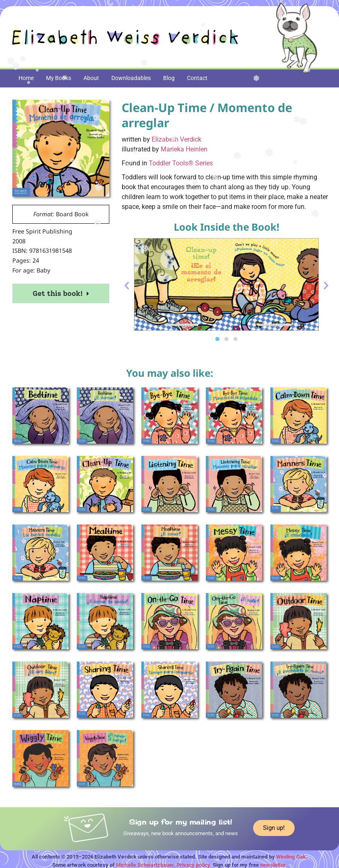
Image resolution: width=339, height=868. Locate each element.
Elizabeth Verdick (176, 139)
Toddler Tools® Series (181, 163)
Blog (169, 78)
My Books (59, 78)
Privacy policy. (194, 865)
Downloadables (131, 78)
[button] (127, 286)
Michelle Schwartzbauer (145, 865)
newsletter (273, 865)
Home (26, 78)
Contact (197, 78)
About (91, 78)
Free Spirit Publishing (42, 231)
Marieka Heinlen (184, 149)
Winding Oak (291, 857)
